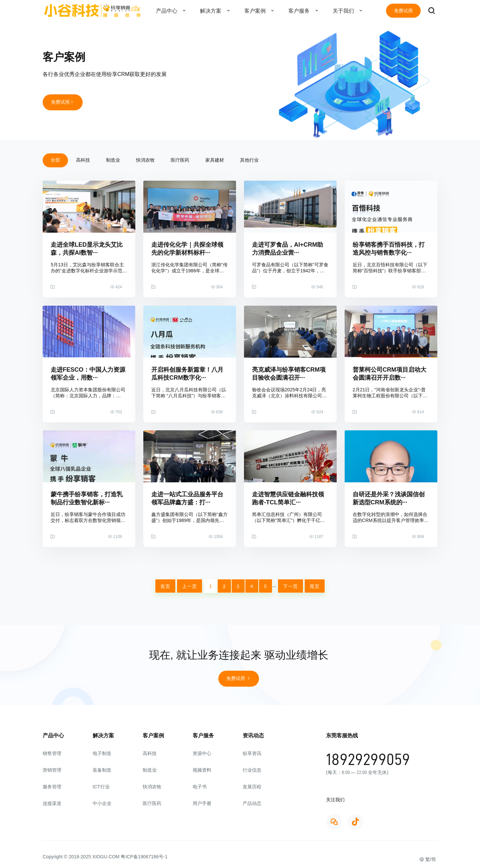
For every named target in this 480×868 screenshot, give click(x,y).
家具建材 (215, 160)
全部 (55, 160)
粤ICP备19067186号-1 (144, 857)
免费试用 (403, 11)
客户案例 (261, 11)
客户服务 (305, 11)
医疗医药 (180, 160)
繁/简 (428, 859)
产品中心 (173, 11)
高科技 (83, 160)
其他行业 (249, 160)
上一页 (189, 586)
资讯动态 (253, 735)
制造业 (113, 160)
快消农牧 (145, 160)
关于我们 (349, 11)
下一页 (290, 586)
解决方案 (217, 11)
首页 (165, 586)
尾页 (315, 586)
